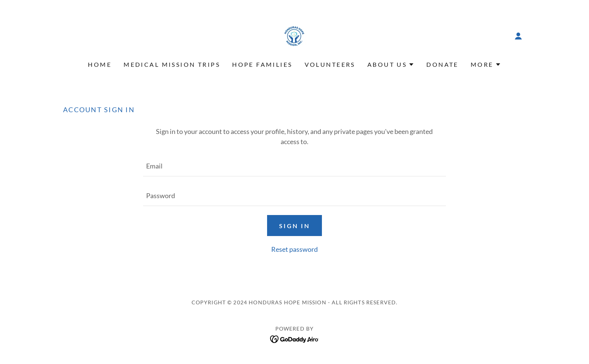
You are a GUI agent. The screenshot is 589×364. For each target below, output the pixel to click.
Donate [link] (443, 64)
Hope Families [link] (262, 64)
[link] (294, 35)
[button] (518, 36)
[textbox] (294, 166)
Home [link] (100, 64)
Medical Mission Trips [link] (172, 64)
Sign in (294, 226)
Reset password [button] (294, 249)
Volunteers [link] (330, 64)
